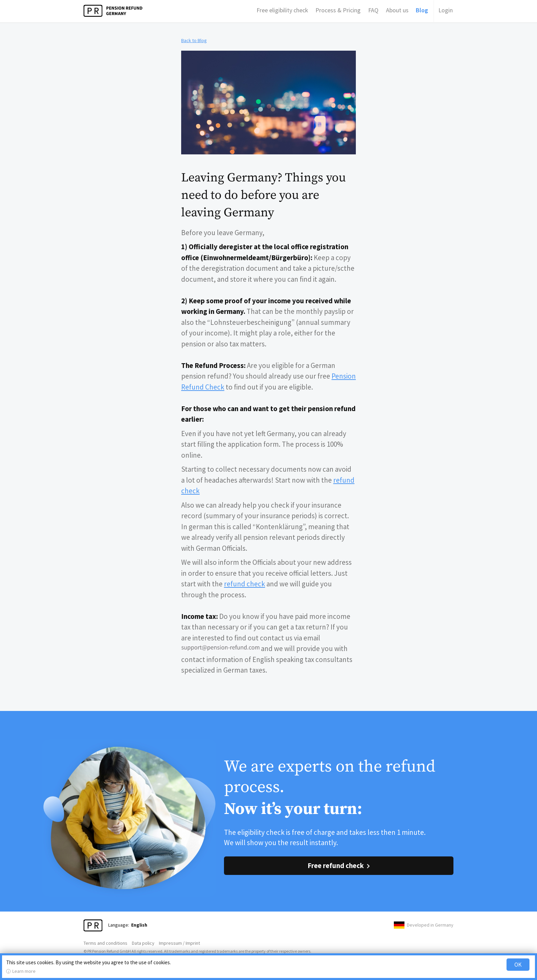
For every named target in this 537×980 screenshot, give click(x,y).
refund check (245, 584)
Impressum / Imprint (179, 943)
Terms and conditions (105, 943)
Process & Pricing (338, 10)
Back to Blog (194, 40)
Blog (422, 10)
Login (446, 10)
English (139, 925)
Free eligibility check (282, 10)
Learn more (24, 971)
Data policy (143, 943)
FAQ (373, 10)
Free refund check (336, 866)
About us (397, 10)
